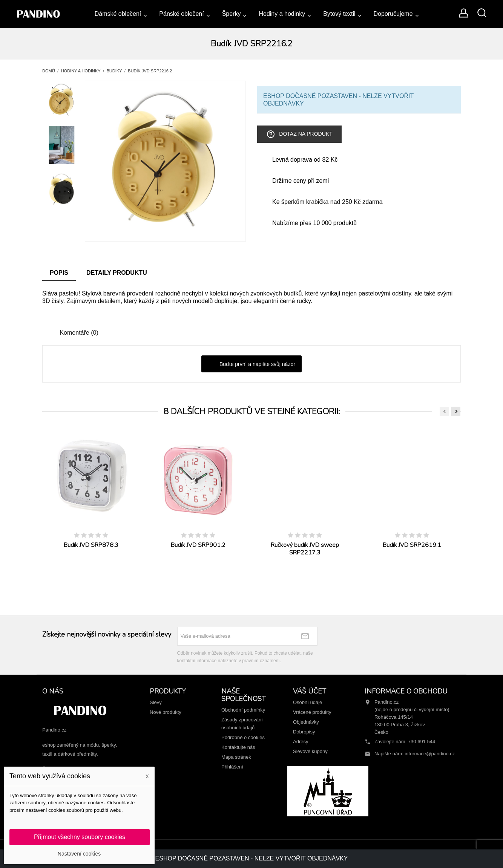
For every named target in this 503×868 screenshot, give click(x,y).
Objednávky (306, 722)
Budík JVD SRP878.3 (91, 545)
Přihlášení (232, 767)
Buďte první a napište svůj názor (251, 364)
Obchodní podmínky (243, 710)
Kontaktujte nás (238, 747)
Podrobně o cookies (243, 737)
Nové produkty (166, 712)
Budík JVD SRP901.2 (198, 545)
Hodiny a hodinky (282, 14)
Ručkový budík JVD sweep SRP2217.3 (305, 549)
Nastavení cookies (79, 854)
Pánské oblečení (181, 14)
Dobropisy (304, 732)
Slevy (156, 702)
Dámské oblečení (118, 14)
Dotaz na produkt (299, 134)
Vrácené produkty (312, 712)
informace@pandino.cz (430, 754)
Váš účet (310, 691)
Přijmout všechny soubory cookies (80, 837)
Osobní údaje (307, 702)
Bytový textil (339, 14)
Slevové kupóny (310, 751)
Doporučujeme (393, 14)
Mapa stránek (236, 757)
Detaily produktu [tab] (117, 273)
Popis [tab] (59, 273)
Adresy (301, 742)
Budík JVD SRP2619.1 (412, 545)
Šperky (232, 14)
